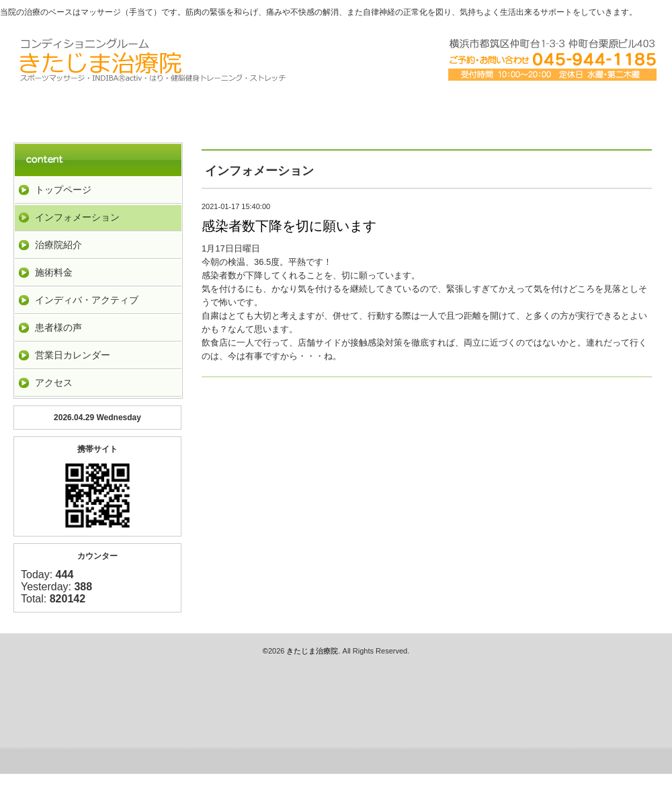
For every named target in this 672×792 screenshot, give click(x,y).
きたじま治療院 (312, 651)
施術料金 (54, 272)
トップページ (63, 190)
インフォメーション (77, 217)
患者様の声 (58, 327)
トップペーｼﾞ (78, 109)
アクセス (465, 109)
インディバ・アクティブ (87, 300)
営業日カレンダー (73, 355)
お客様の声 (594, 109)
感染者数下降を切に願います (289, 226)
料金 (336, 109)
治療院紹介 (207, 109)
